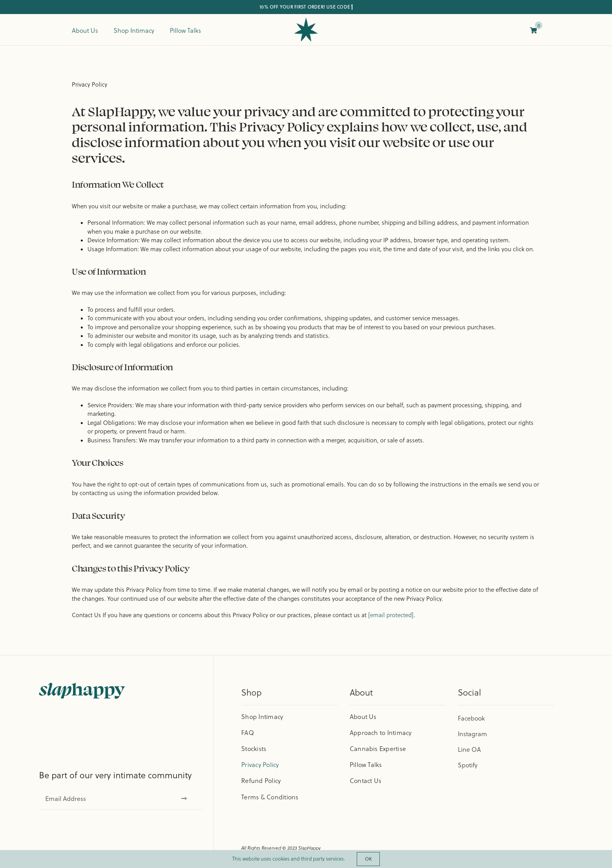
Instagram (472, 734)
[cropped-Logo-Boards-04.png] (306, 21)
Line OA (469, 749)
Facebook (471, 718)
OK (368, 859)
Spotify (468, 765)
